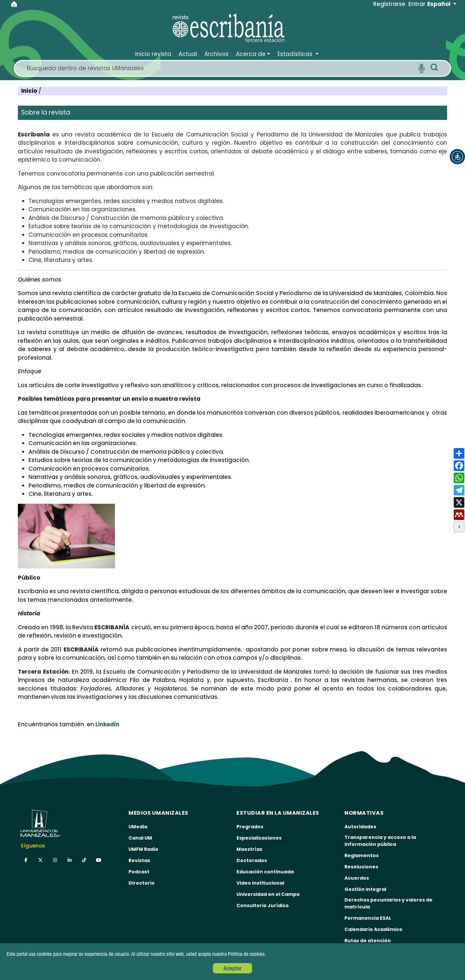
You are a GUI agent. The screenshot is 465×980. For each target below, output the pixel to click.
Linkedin (107, 724)
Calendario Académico (373, 929)
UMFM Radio (143, 849)
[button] (457, 157)
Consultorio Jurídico (263, 905)
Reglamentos (362, 855)
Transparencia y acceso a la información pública (380, 841)
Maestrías (249, 849)
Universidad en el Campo (268, 894)
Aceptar (233, 968)
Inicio (30, 91)
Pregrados (250, 827)
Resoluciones (361, 867)
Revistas (139, 860)
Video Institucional (260, 883)
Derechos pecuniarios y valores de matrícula (388, 903)
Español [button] (439, 4)
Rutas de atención (368, 941)
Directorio (142, 883)
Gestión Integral (365, 889)
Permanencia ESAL (368, 918)
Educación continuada (265, 872)
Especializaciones (259, 838)
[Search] (220, 68)
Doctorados (252, 860)
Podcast (139, 872)
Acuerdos (357, 878)
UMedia (138, 827)
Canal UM (140, 838)
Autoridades (360, 827)
